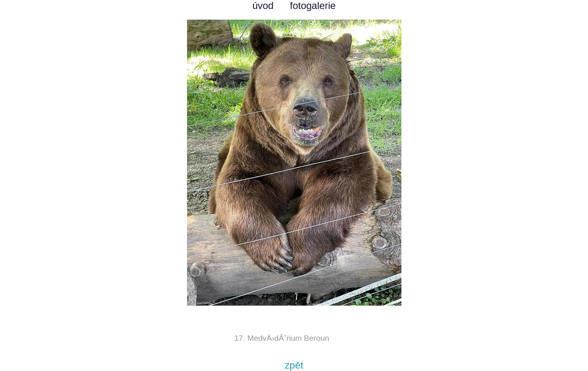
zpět (294, 365)
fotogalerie (313, 6)
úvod (263, 6)
